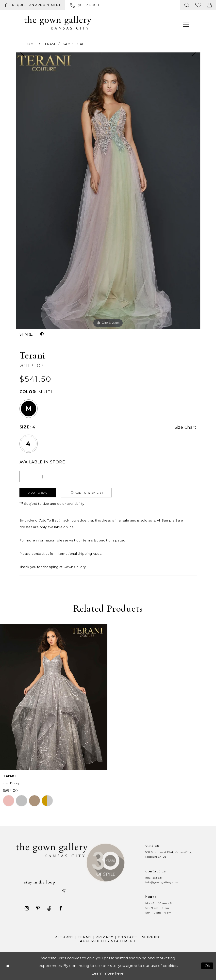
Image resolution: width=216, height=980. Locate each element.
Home (30, 44)
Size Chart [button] (186, 427)
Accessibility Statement (108, 941)
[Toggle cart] (210, 5)
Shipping (152, 937)
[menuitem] (34, 5)
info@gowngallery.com (162, 882)
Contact (128, 937)
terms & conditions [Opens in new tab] (99, 540)
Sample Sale (74, 44)
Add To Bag (38, 493)
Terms (85, 937)
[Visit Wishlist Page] (198, 5)
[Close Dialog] (8, 966)
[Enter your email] (46, 891)
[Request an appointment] (33, 5)
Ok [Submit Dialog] (208, 966)
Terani (49, 44)
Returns (64, 937)
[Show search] (187, 5)
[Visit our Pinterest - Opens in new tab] (38, 908)
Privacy (105, 937)
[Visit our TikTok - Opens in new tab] (49, 908)
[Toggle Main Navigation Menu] (186, 24)
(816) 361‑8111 (154, 878)
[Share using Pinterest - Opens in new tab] (42, 335)
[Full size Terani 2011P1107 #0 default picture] (108, 191)
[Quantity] (34, 477)
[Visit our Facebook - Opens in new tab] (61, 908)
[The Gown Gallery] (58, 23)
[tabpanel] (108, 191)
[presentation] (54, 697)
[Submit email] (63, 891)
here (119, 973)
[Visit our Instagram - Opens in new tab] (27, 908)
